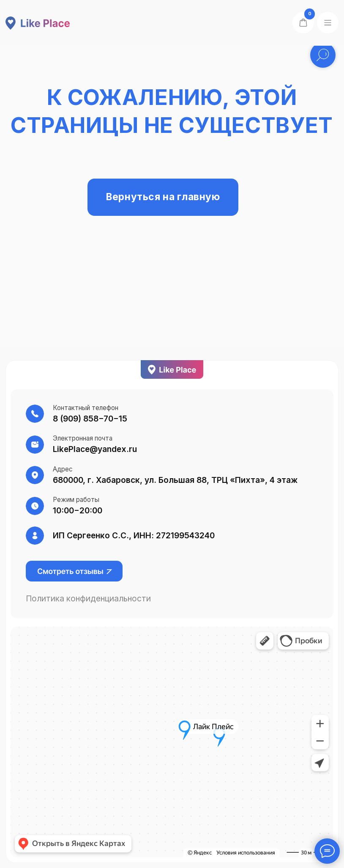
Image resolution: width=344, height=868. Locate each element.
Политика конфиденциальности (88, 599)
